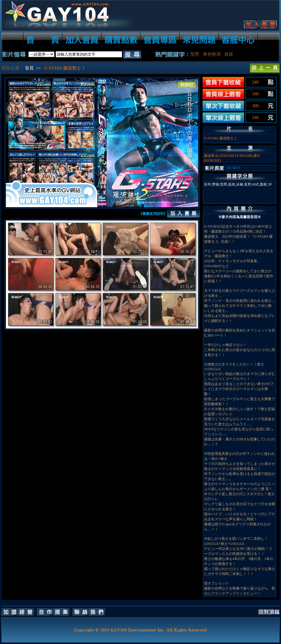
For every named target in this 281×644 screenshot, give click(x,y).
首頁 (29, 68)
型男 (195, 54)
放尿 (229, 54)
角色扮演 (212, 54)
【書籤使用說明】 (153, 214)
